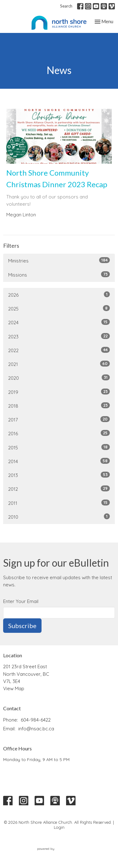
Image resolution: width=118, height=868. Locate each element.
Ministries (59, 260)
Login (59, 827)
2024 (59, 322)
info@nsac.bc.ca (36, 729)
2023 (59, 336)
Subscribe (22, 626)
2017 (59, 419)
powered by (59, 849)
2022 (59, 350)
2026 (59, 295)
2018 (59, 406)
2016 (59, 433)
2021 (59, 364)
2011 (59, 503)
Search (66, 6)
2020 (59, 378)
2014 (59, 461)
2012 (59, 489)
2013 (59, 475)
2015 (59, 447)
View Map (14, 688)
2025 (59, 308)
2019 (59, 392)
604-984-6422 (36, 720)
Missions (59, 275)
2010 (59, 517)
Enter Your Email (21, 601)
